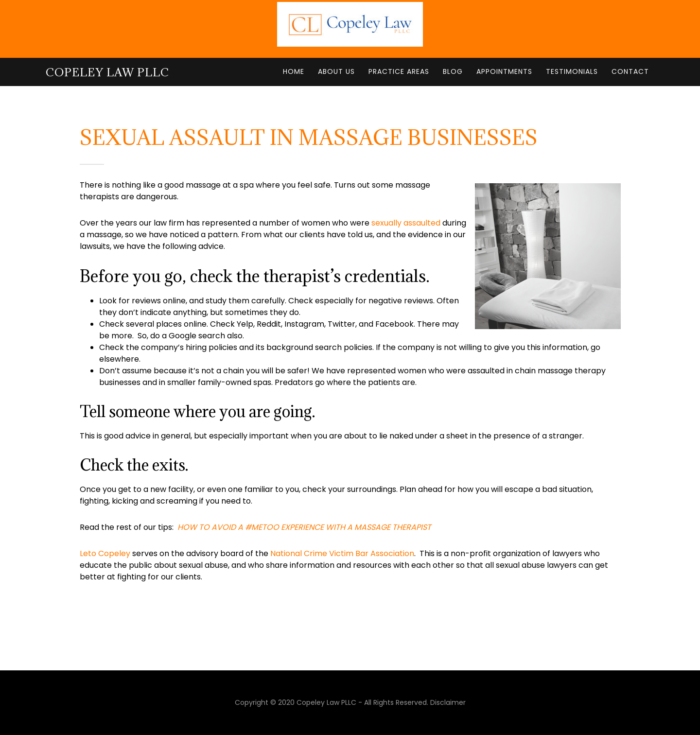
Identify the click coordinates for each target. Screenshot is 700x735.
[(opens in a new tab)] (304, 527)
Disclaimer (448, 702)
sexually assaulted (406, 223)
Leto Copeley (105, 553)
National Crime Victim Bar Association (342, 553)
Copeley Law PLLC (107, 72)
